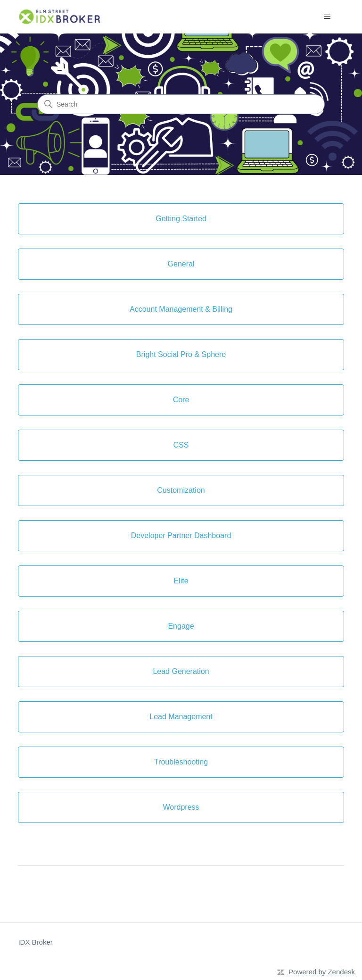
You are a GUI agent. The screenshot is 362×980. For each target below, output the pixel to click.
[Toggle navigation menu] (327, 17)
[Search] (181, 104)
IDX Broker (35, 942)
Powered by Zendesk (322, 972)
